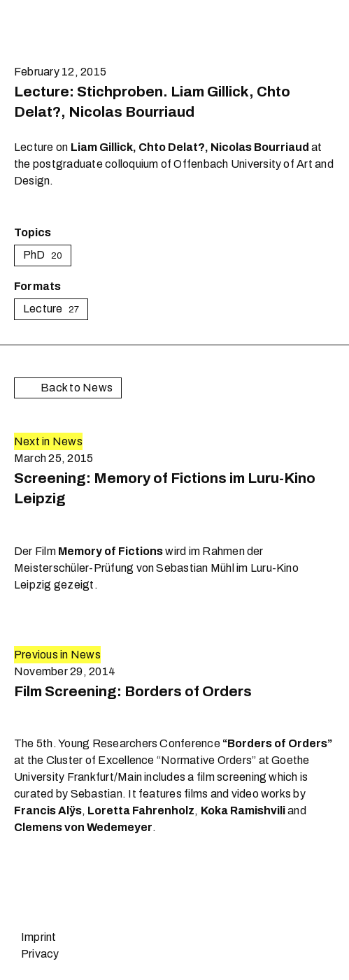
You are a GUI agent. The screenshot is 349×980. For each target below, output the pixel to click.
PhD (43, 255)
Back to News (68, 388)
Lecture (51, 309)
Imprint (39, 937)
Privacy (40, 954)
